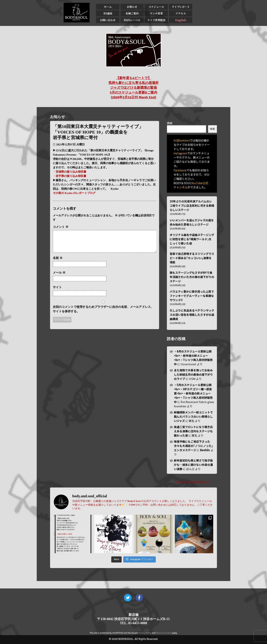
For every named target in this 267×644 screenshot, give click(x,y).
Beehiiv (205, 450)
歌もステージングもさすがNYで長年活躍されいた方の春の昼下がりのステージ (192, 277)
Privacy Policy (145, 633)
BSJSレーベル (132, 20)
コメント (61, 227)
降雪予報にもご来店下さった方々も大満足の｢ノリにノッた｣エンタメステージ (193, 446)
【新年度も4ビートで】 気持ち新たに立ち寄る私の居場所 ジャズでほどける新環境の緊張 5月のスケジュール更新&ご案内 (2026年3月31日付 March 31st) (133, 88)
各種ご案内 (132, 13)
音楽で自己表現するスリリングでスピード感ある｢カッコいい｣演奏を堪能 (192, 258)
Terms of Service (164, 633)
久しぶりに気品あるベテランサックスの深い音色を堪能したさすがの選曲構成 (192, 315)
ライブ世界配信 (156, 20)
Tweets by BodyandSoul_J (192, 482)
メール (59, 277)
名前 (58, 262)
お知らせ (132, 7)
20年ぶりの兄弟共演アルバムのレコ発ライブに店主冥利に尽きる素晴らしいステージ (192, 205)
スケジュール (156, 7)
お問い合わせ (108, 20)
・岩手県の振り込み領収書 (70, 176)
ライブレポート (181, 7)
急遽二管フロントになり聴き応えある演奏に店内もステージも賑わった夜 (193, 431)
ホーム (108, 7)
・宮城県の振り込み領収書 (70, 172)
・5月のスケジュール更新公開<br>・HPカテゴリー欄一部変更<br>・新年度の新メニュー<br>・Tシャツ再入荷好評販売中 (193, 393)
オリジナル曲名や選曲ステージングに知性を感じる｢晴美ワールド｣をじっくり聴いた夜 (192, 239)
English (181, 20)
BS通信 (108, 13)
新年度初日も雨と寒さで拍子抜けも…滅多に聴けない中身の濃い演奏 (193, 465)
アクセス (181, 13)
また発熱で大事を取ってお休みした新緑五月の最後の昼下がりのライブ (193, 374)
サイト (57, 292)
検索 (170, 123)
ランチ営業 (156, 13)
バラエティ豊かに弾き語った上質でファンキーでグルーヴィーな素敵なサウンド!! (192, 296)
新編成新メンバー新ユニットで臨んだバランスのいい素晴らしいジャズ (193, 416)
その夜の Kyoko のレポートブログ (74, 193)
